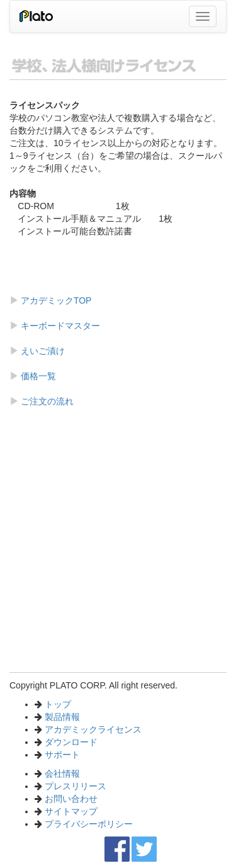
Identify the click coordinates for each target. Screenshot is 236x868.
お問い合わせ (71, 799)
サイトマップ (71, 811)
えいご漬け (42, 351)
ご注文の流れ (46, 401)
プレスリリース (76, 786)
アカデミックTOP (55, 300)
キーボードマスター (59, 326)
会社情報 (62, 774)
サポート (62, 755)
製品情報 (62, 717)
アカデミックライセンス (93, 729)
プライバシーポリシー (89, 824)
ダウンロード (71, 742)
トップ (58, 704)
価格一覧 (37, 376)
